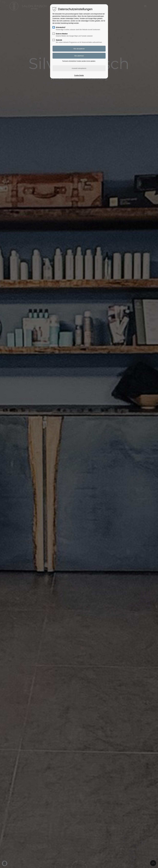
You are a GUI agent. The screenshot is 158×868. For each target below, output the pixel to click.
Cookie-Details (79, 75)
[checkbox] (54, 27)
